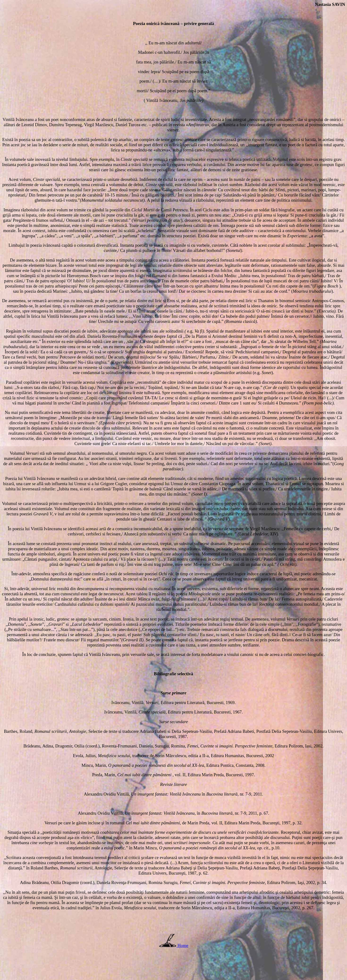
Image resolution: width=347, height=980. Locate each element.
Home (183, 945)
